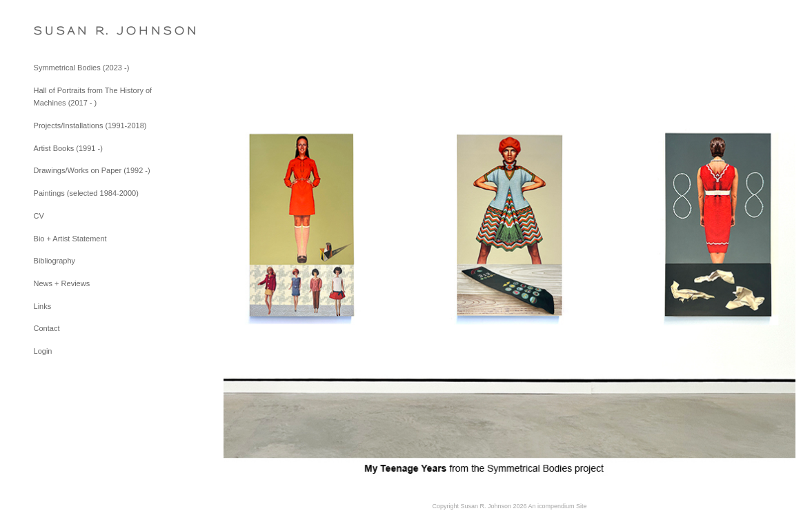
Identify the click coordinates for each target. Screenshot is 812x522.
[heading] (68, 31)
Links (43, 306)
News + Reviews (62, 283)
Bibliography (55, 261)
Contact (47, 328)
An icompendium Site (558, 506)
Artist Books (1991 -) (68, 148)
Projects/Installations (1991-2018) (90, 126)
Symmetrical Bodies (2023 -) (82, 68)
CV (39, 216)
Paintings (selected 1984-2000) (86, 193)
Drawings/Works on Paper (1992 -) (92, 170)
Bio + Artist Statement (70, 239)
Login (43, 351)
